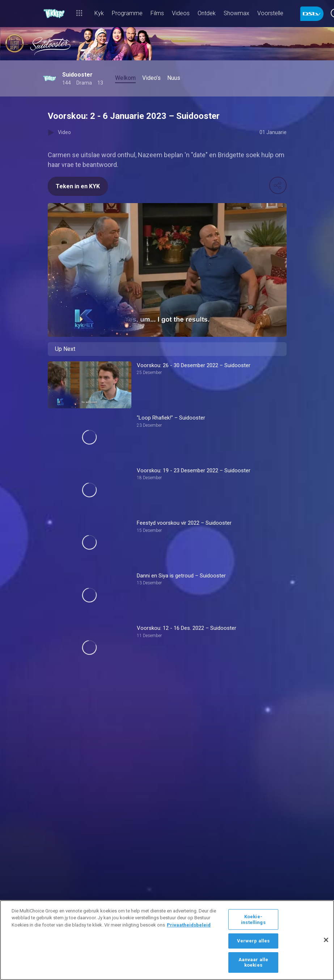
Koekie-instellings (253, 919)
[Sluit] (326, 940)
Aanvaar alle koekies (253, 962)
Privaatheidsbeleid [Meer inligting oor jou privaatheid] (189, 925)
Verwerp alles (253, 941)
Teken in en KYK (78, 186)
